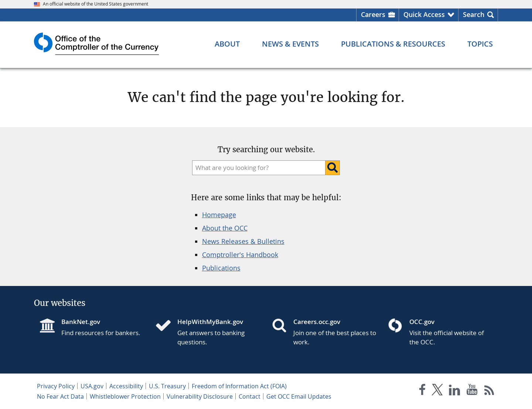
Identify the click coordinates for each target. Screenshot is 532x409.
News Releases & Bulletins (243, 241)
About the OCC (225, 228)
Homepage (219, 215)
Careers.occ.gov (317, 322)
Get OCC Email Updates (299, 396)
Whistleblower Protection (125, 396)
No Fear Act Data (60, 396)
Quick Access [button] (424, 14)
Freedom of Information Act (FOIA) (239, 386)
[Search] (332, 168)
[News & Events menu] (290, 44)
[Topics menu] (480, 44)
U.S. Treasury (167, 386)
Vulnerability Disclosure (200, 396)
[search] (257, 168)
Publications (221, 268)
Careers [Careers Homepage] (373, 14)
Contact (250, 396)
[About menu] (227, 44)
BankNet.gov (81, 322)
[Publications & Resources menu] (393, 44)
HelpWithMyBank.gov (210, 322)
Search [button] (474, 14)
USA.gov (92, 386)
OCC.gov (422, 322)
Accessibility (126, 386)
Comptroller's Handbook (240, 255)
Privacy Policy (56, 386)
